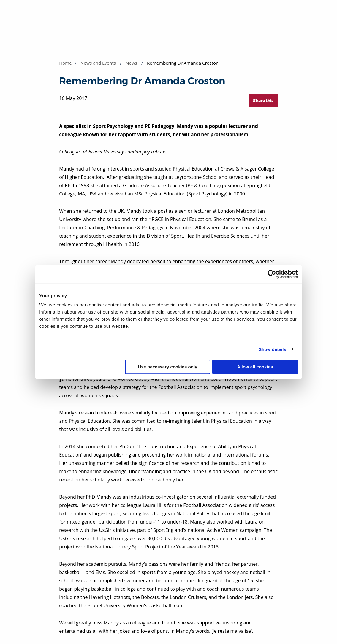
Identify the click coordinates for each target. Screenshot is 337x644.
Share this (263, 101)
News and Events (98, 63)
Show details (272, 349)
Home (65, 63)
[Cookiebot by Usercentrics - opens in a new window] (272, 274)
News (131, 63)
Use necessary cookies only (167, 367)
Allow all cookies (255, 367)
